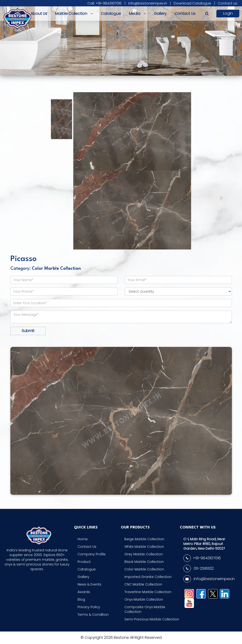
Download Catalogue (192, 3)
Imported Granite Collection (148, 577)
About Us (39, 14)
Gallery (160, 14)
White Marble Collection (144, 547)
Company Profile (92, 554)
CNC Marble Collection (143, 584)
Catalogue (111, 14)
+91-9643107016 (202, 558)
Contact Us (185, 14)
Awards (84, 592)
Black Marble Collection (144, 562)
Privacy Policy (89, 607)
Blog (81, 599)
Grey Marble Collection (144, 554)
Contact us (228, 3)
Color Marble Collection (144, 569)
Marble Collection (74, 14)
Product (84, 562)
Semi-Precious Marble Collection (152, 619)
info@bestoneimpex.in (148, 3)
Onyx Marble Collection (144, 599)
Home (17, 14)
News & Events (89, 584)
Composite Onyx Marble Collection (145, 609)
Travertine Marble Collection (148, 592)
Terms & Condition (93, 615)
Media (137, 14)
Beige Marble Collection (144, 539)
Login (228, 13)
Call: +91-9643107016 (105, 3)
